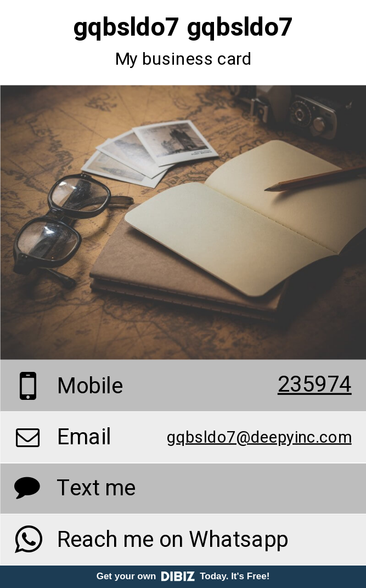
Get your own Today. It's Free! (183, 576)
